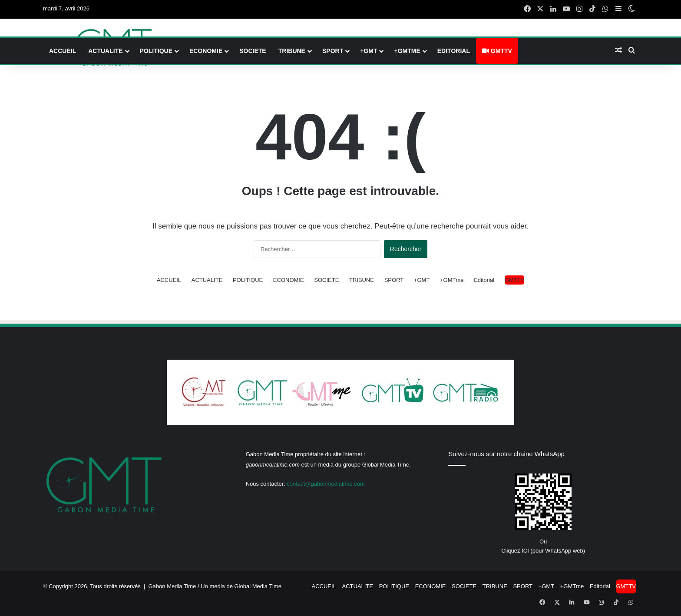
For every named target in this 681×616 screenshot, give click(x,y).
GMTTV (497, 51)
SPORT (333, 51)
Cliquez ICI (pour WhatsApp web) (543, 551)
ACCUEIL (63, 51)
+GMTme (407, 51)
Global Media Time (258, 586)
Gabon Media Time (172, 586)
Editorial (454, 51)
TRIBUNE (292, 51)
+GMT (369, 51)
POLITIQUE (156, 51)
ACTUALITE (105, 51)
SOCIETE (253, 51)
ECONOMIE (206, 51)
